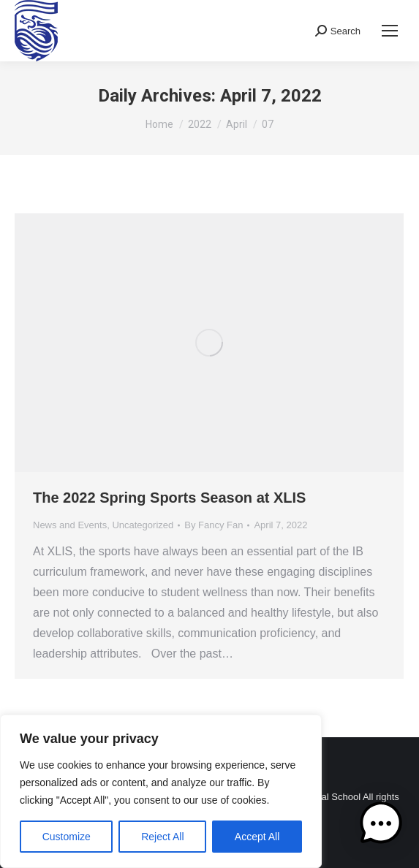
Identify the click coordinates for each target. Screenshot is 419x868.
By (214, 525)
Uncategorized (143, 525)
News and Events (70, 525)
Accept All (257, 837)
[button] (381, 827)
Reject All (162, 837)
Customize (67, 837)
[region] (161, 791)
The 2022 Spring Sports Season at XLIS (169, 498)
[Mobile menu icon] (390, 31)
